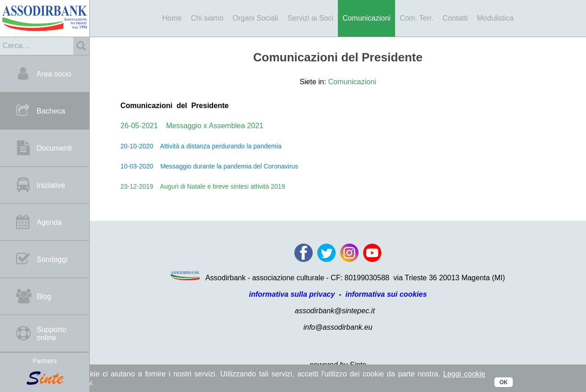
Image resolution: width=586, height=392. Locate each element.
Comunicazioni (366, 18)
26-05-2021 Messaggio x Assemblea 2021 (192, 126)
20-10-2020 (137, 146)
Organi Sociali (255, 18)
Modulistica (495, 18)
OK (504, 382)
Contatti (455, 18)
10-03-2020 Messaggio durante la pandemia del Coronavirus (209, 166)
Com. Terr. (417, 18)
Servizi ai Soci (310, 18)
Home (172, 18)
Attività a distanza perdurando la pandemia (217, 146)
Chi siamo (207, 18)
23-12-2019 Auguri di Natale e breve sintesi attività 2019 (203, 186)
